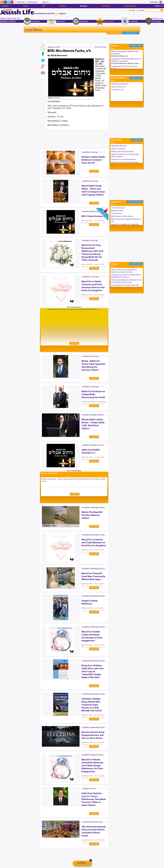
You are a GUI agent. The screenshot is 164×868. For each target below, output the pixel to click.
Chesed (25, 6)
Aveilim (139, 78)
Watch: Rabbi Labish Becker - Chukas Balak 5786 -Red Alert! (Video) (93, 424)
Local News (33, 29)
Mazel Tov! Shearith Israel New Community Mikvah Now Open (93, 576)
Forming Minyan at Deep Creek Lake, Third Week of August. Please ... (125, 286)
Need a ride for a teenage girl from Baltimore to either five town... (124, 271)
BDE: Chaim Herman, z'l (94, 216)
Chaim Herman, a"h (118, 87)
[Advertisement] (81, 136)
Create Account (32, 2)
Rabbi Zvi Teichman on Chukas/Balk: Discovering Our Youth (93, 394)
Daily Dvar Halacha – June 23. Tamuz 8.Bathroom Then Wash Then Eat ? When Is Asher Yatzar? (94, 799)
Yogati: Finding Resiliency (89, 602)
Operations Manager (119, 146)
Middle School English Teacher (123, 151)
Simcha (139, 46)
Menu (156, 2)
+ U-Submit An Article (131, 33)
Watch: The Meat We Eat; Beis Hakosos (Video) (92, 515)
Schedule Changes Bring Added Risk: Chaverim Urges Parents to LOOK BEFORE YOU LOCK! (92, 705)
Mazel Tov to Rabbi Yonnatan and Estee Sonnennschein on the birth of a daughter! (93, 286)
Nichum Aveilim (130, 6)
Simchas (62, 6)
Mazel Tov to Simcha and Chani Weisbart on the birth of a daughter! (94, 542)
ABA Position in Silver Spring (122, 216)
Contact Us (159, 6)
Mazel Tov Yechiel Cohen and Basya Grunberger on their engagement (92, 636)
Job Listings (116, 140)
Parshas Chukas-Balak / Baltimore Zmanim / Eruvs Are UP (94, 160)
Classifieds (105, 6)
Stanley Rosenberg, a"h (120, 84)
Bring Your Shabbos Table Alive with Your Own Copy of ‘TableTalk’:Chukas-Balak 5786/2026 (93, 671)
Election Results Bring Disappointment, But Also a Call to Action (93, 735)
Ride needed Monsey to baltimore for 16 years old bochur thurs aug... (126, 281)
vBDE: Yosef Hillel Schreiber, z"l (91, 451)
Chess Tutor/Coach (118, 208)
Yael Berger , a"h (117, 89)
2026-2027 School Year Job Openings (125, 162)
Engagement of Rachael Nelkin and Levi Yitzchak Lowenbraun (126, 60)
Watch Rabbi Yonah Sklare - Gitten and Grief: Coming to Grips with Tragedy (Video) (93, 190)
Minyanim (83, 6)
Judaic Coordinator (118, 149)
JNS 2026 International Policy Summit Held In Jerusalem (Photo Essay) (94, 831)
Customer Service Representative (123, 159)
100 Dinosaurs (116, 213)
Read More (94, 171)
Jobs (44, 6)
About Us (46, 2)
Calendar (5, 6)
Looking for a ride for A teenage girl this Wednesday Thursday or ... (126, 276)
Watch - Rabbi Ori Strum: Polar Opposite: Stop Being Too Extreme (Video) (93, 365)
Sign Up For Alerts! (114, 33)
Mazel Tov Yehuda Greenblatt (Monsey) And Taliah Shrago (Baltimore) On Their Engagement (92, 765)
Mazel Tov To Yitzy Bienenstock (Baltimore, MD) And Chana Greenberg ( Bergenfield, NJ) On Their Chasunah (92, 252)
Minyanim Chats (117, 211)
